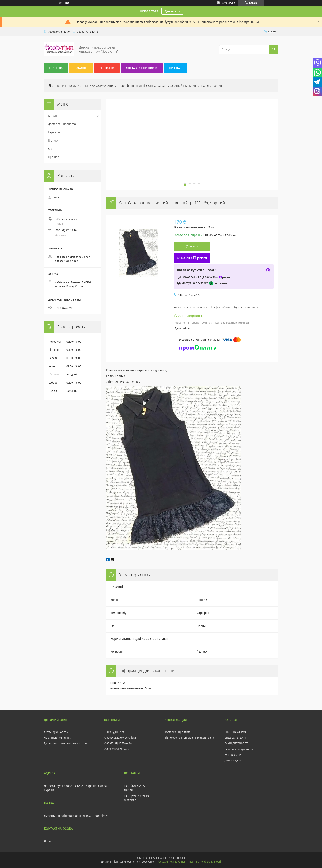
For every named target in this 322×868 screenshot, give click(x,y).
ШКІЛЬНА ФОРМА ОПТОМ (100, 86)
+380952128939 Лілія (116, 749)
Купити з (194, 258)
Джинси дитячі (234, 760)
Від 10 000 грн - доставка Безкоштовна (189, 738)
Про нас (175, 68)
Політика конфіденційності (205, 862)
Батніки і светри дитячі (239, 749)
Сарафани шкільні (132, 86)
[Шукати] (274, 50)
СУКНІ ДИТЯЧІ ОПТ (236, 743)
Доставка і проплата (142, 68)
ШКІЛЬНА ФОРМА (235, 732)
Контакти (107, 68)
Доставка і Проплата (177, 732)
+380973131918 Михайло (119, 743)
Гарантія (54, 132)
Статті (52, 149)
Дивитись (172, 11)
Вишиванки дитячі (236, 738)
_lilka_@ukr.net (114, 732)
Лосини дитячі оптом (58, 738)
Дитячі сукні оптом (56, 732)
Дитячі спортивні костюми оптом (66, 743)
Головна (56, 68)
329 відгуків (229, 3)
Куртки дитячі (233, 755)
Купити (194, 246)
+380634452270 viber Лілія (120, 738)
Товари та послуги (67, 86)
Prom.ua (180, 858)
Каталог (81, 68)
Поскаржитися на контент (172, 862)
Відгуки (53, 141)
